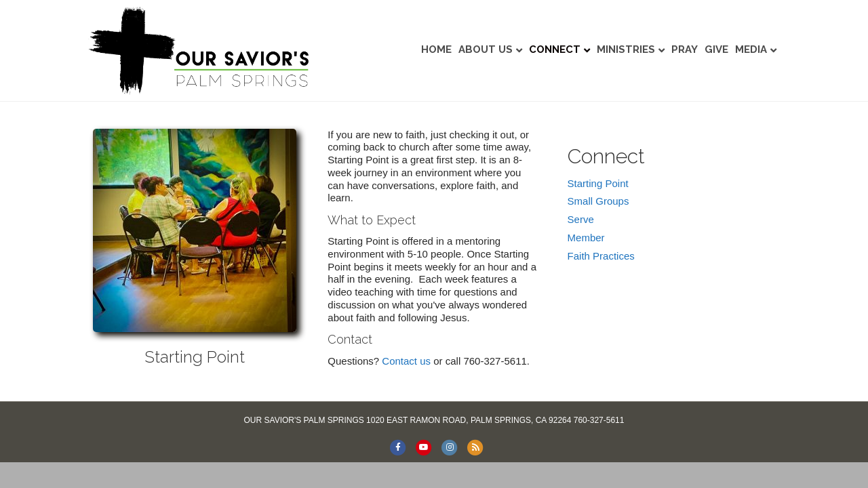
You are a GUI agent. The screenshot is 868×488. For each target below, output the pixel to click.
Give (716, 49)
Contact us (406, 361)
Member (586, 238)
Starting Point (598, 183)
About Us (486, 49)
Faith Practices (601, 256)
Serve (581, 219)
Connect (555, 49)
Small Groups (598, 201)
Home (436, 49)
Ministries (626, 49)
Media (751, 49)
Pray (685, 49)
